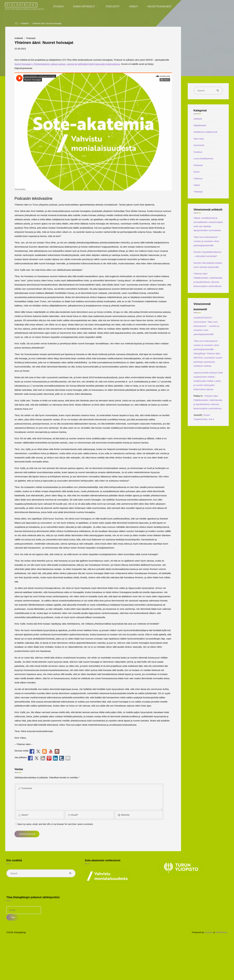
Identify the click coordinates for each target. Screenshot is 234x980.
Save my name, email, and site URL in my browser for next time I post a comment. (56, 857)
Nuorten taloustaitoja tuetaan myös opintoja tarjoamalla (205, 287)
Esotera (208, 968)
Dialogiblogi (23, 5)
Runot (197, 175)
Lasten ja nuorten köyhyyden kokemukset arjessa (206, 430)
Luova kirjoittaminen (204, 161)
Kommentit (199, 148)
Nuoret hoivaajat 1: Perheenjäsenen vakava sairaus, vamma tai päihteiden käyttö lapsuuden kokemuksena (86, 65)
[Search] (217, 91)
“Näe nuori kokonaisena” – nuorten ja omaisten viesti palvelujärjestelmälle (208, 256)
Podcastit (32, 38)
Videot (197, 189)
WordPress (221, 968)
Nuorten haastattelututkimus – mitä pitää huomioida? (207, 272)
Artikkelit (25, 23)
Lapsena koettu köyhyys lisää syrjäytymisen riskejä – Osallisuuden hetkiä (207, 418)
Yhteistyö (198, 195)
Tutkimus (198, 182)
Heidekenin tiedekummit (206, 134)
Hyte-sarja (199, 141)
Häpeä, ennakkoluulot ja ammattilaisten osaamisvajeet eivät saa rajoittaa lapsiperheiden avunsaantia (206, 236)
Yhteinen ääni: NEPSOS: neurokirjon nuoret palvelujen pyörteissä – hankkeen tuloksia (208, 398)
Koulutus (198, 154)
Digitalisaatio (200, 127)
